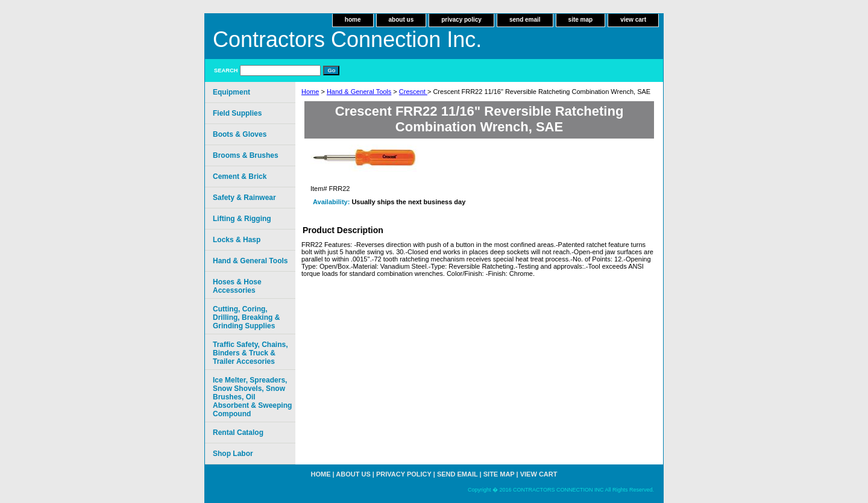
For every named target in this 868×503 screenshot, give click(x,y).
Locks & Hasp (237, 240)
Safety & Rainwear (244, 198)
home (353, 20)
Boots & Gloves (240, 134)
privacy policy (461, 20)
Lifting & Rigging (242, 219)
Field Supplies (237, 113)
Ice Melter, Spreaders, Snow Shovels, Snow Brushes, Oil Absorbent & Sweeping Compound (252, 397)
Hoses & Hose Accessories (237, 286)
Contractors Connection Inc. (347, 39)
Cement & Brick (240, 177)
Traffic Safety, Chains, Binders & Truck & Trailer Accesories (250, 353)
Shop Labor (233, 454)
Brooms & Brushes (246, 155)
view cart (633, 20)
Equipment (231, 92)
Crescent (413, 92)
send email (525, 20)
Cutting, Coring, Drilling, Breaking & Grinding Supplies (246, 317)
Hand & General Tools (359, 92)
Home (310, 92)
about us (401, 20)
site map (581, 20)
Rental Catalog (238, 433)
